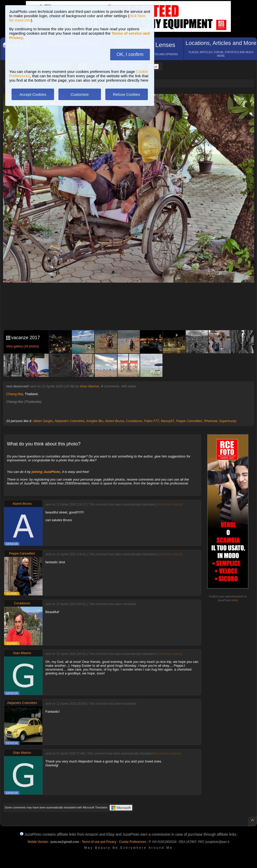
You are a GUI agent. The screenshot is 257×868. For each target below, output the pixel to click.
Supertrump (228, 421)
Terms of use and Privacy (99, 842)
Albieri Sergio (43, 421)
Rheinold (210, 421)
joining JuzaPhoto (46, 472)
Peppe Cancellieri (189, 421)
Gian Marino (90, 386)
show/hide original (169, 504)
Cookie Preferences (133, 842)
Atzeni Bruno (114, 421)
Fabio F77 (152, 421)
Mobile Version (38, 842)
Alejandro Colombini (69, 421)
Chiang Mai (15, 394)
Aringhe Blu (94, 421)
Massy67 (168, 421)
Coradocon (134, 421)
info (235, 600)
